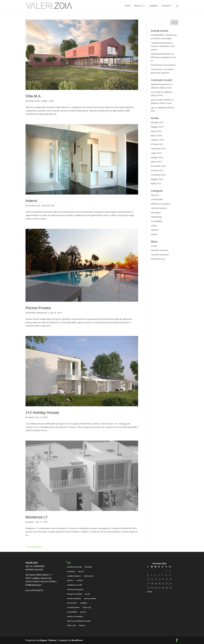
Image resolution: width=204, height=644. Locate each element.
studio (154, 226)
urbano (154, 234)
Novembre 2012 (158, 166)
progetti (154, 6)
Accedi (154, 246)
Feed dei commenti (160, 255)
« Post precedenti (34, 547)
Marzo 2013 (156, 162)
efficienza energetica (161, 204)
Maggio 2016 (157, 127)
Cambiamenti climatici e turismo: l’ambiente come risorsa (163, 46)
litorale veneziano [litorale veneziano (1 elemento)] (74, 598)
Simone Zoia (34, 205)
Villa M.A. (34, 96)
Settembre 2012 (158, 175)
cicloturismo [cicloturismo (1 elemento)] (89, 576)
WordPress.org (158, 259)
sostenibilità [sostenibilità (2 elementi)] (72, 612)
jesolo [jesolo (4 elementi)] (88, 594)
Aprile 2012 (156, 183)
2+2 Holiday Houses (42, 412)
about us (139, 6)
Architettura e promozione (163, 65)
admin (31, 417)
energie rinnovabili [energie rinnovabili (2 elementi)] (75, 594)
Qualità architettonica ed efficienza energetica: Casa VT (163, 57)
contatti (166, 6)
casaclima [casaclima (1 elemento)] (71, 571)
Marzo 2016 (156, 136)
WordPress (77, 640)
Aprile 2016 (156, 131)
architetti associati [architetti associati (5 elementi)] (74, 567)
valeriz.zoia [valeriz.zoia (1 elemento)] (72, 625)
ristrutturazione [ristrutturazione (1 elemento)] (73, 607)
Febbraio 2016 (157, 140)
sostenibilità (156, 221)
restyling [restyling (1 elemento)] (83, 603)
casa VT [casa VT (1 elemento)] (81, 571)
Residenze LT (37, 517)
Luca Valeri (156, 92)
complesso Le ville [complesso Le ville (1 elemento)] (75, 585)
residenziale (156, 217)
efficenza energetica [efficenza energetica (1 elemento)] (75, 589)
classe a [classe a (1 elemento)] (70, 580)
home (128, 6)
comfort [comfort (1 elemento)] (80, 580)
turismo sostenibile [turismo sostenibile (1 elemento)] (75, 616)
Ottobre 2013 (157, 144)
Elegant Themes (48, 640)
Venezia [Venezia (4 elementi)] (82, 625)
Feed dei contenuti (160, 250)
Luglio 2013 (156, 153)
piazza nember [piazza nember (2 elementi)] (90, 598)
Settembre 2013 (158, 149)
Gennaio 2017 (157, 122)
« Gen (149, 592)
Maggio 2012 (157, 179)
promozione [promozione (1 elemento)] (72, 603)
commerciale (157, 199)
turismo (154, 230)
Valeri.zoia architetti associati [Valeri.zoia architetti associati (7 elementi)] (79, 621)
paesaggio (156, 212)
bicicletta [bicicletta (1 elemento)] (88, 567)
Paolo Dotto (34, 101)
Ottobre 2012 (157, 170)
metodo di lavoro (159, 208)
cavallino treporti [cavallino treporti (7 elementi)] (74, 576)
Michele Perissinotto (38, 313)
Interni (31, 201)
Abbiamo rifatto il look (161, 88)
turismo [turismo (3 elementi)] (83, 612)
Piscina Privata (38, 308)
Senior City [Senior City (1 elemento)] (87, 607)
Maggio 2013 (157, 157)
